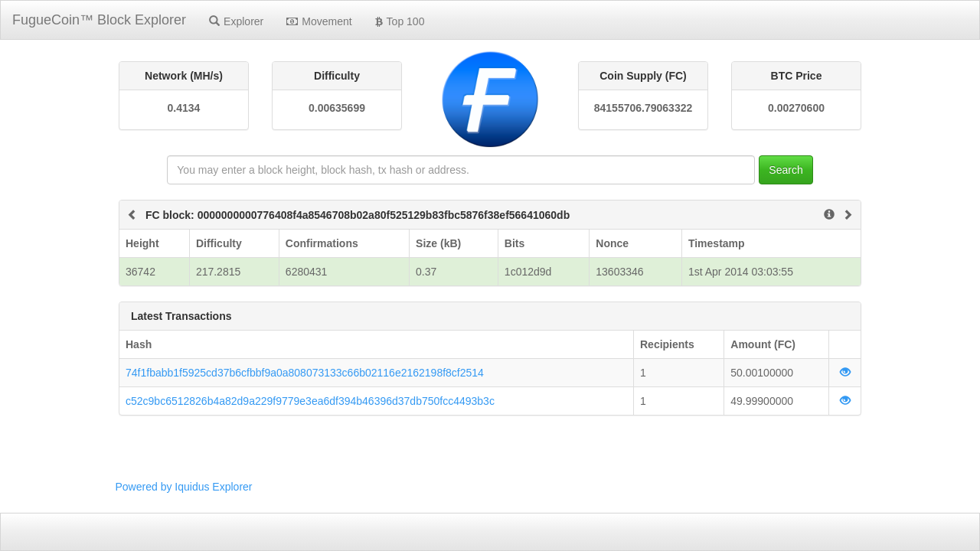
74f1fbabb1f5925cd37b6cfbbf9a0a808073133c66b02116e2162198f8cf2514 (305, 373)
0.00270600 (796, 108)
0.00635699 (337, 108)
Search (786, 170)
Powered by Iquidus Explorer (184, 487)
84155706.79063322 (643, 108)
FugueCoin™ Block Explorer (99, 20)
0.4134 (184, 108)
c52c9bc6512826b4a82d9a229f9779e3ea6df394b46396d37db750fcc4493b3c (310, 401)
